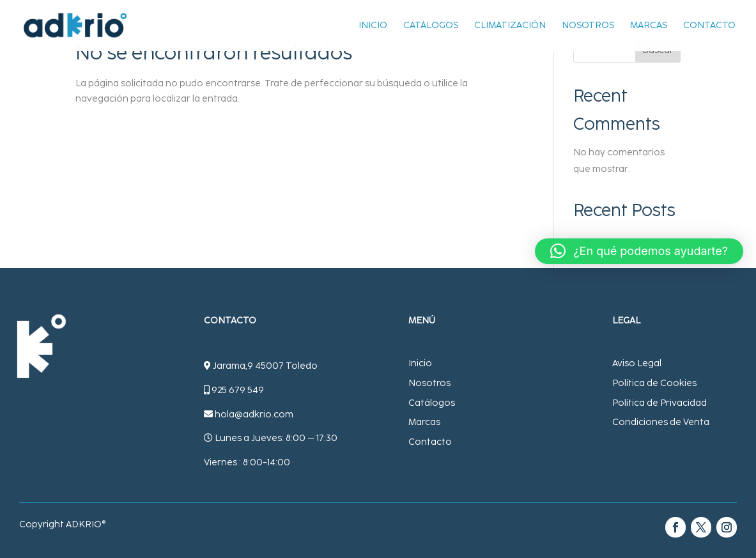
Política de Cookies (654, 383)
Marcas (649, 26)
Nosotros (588, 26)
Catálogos (431, 26)
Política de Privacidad (660, 403)
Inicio (373, 26)
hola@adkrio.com (254, 415)
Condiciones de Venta (661, 422)
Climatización (510, 26)
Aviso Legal (637, 363)
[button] (639, 251)
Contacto (709, 26)
